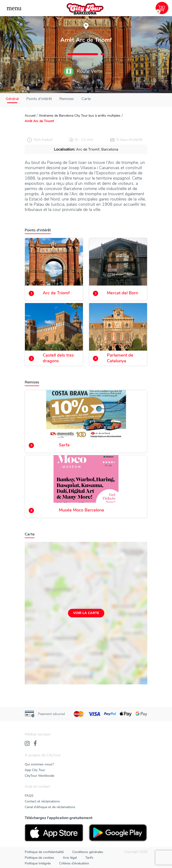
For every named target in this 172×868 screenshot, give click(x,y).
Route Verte (83, 72)
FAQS (29, 796)
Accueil (30, 116)
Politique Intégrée (38, 863)
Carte (86, 99)
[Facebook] (35, 744)
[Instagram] (27, 744)
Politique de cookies (39, 858)
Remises (67, 99)
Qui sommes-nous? (39, 764)
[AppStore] (54, 833)
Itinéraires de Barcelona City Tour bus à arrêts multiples (80, 116)
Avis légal (70, 858)
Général (12, 99)
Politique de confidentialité (44, 852)
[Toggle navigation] (14, 8)
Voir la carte (86, 613)
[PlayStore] (118, 833)
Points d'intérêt (39, 99)
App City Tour (35, 770)
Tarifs (89, 858)
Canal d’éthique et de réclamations (50, 807)
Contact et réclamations (42, 801)
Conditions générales (88, 852)
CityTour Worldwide (39, 776)
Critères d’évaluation (74, 863)
